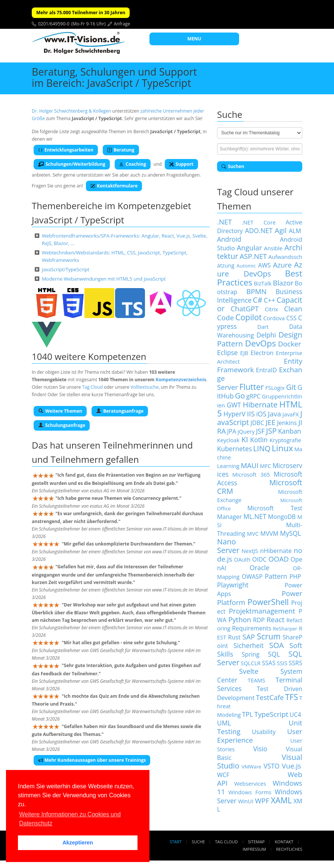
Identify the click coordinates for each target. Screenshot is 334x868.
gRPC (253, 396)
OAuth (242, 559)
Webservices (250, 783)
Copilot (249, 317)
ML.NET (255, 516)
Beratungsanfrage (120, 411)
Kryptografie (285, 440)
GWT (234, 405)
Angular (250, 247)
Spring (251, 654)
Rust (234, 637)
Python (240, 619)
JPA (232, 431)
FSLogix (275, 388)
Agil (281, 230)
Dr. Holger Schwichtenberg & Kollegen (71, 111)
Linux (282, 448)
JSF (260, 431)
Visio (260, 749)
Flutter (252, 387)
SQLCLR (250, 663)
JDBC (257, 423)
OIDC (259, 559)
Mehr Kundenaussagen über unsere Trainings (92, 760)
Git (291, 387)
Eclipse (227, 352)
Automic (246, 266)
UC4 (295, 715)
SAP (249, 637)
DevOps (261, 343)
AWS (265, 265)
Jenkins (287, 423)
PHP (295, 577)
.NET (225, 222)
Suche (198, 842)
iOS (261, 414)
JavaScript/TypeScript (66, 269)
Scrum (269, 636)
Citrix (272, 309)
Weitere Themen (60, 411)
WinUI (246, 801)
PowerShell (268, 602)
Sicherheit (249, 645)
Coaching (133, 164)
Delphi (266, 335)
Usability (264, 732)
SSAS (269, 663)
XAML (281, 800)
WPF (262, 800)
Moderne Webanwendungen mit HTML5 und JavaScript (104, 279)
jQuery (246, 431)
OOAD (279, 559)
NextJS (250, 551)
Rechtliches (289, 849)
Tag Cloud (92, 387)
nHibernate (276, 551)
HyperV (234, 414)
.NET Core (259, 222)
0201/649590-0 (54, 24)
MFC (266, 466)
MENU (194, 39)
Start (176, 842)
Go (240, 396)
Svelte (249, 671)
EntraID (266, 370)
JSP (271, 431)
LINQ (262, 448)
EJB (244, 353)
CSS (291, 318)
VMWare (252, 767)
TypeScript (271, 714)
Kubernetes (234, 449)
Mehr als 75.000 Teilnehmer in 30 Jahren (81, 13)
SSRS (296, 663)
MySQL (291, 533)
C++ (270, 300)
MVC (253, 534)
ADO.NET (259, 230)
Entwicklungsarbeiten (66, 150)
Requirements (252, 628)
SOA (277, 645)
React (275, 619)
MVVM (269, 534)
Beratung (121, 150)
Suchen (233, 166)
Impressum (254, 849)
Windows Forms (250, 792)
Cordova (274, 318)
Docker (290, 344)
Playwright (233, 585)
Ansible (273, 248)
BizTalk (263, 283)
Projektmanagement (262, 611)
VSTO (271, 766)
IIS (251, 414)
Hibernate (260, 405)
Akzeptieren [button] (78, 843)
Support (181, 164)
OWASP (252, 577)
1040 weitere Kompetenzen (89, 356)
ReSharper (285, 629)
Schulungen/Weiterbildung (72, 164)
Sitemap (256, 842)
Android (229, 239)
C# (258, 300)
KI (245, 439)
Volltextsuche (144, 387)
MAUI (249, 465)
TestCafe (270, 697)
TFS (291, 697)
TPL (248, 714)
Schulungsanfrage (62, 425)
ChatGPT (245, 308)
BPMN (256, 291)
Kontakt (284, 842)
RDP (259, 620)
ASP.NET (253, 256)
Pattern (276, 576)
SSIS (282, 663)
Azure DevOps (260, 269)
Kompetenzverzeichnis (181, 380)
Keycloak (228, 440)
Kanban (290, 431)
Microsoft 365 (251, 474)
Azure (282, 265)
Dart (263, 327)
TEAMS (256, 680)
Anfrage (122, 24)
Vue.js (291, 766)
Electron (262, 353)
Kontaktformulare (114, 186)
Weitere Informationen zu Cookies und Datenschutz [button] (70, 819)
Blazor (283, 283)
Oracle (259, 568)
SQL (274, 654)
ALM (295, 231)
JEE (270, 422)
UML (224, 723)
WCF (223, 775)
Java (274, 414)
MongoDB (282, 517)
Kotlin (259, 440)
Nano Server (228, 546)
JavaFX (291, 414)
